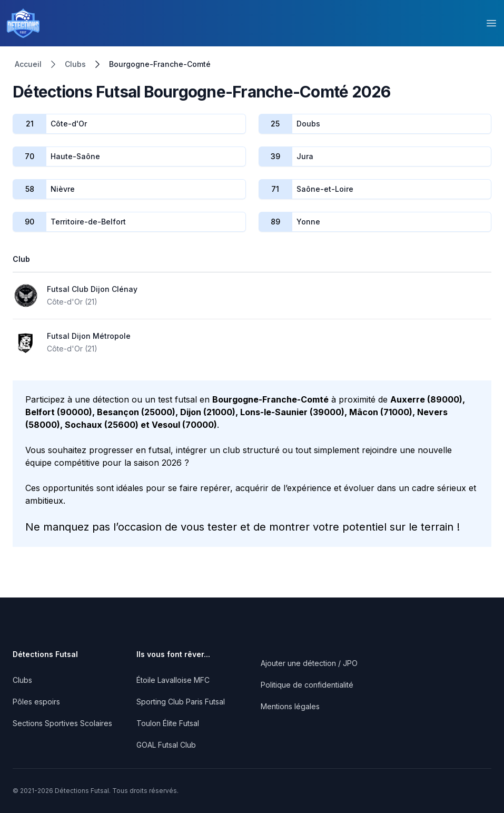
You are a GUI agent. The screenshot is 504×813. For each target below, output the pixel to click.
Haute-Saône (75, 156)
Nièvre (63, 189)
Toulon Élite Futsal (168, 723)
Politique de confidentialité (307, 685)
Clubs (75, 64)
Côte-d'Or (69, 124)
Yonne (308, 222)
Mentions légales (290, 706)
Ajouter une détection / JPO (309, 663)
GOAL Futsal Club (166, 745)
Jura (305, 156)
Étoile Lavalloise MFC (173, 680)
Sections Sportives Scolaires (62, 723)
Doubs (308, 124)
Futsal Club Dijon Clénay (92, 289)
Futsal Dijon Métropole (89, 336)
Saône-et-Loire (325, 189)
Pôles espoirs (36, 702)
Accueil (28, 64)
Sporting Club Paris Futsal (181, 702)
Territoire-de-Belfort (88, 222)
